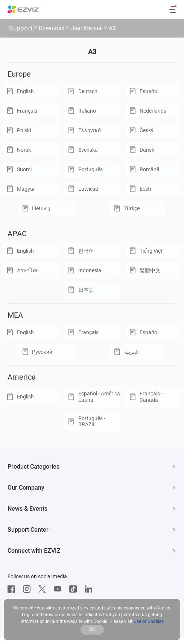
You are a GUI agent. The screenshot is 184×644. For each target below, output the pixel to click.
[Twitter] (44, 589)
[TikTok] (75, 589)
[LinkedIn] (90, 589)
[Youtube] (59, 589)
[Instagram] (29, 589)
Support (21, 28)
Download (52, 29)
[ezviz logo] (24, 9)
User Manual (87, 29)
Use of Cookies (149, 621)
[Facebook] (13, 589)
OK (92, 629)
